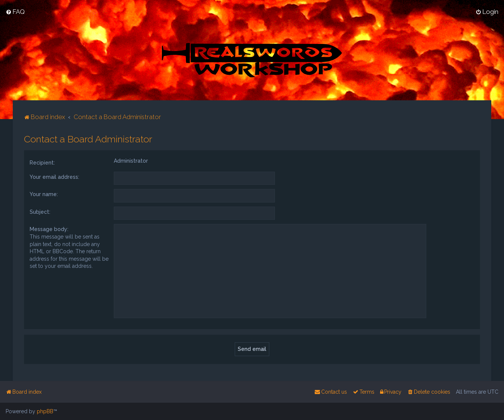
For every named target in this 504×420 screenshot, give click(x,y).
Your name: (44, 194)
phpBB (45, 411)
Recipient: (42, 162)
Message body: (49, 229)
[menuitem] (15, 12)
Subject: (40, 212)
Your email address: (54, 177)
